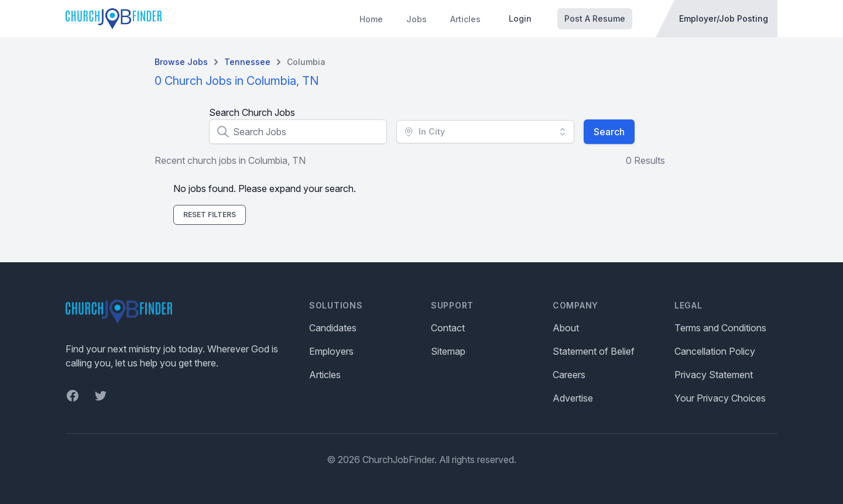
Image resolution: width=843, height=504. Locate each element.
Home (371, 19)
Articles (465, 19)
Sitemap (448, 351)
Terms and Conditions (720, 328)
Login (520, 18)
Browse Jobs (181, 62)
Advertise (573, 398)
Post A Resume (595, 18)
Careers (569, 375)
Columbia (306, 62)
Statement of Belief (594, 351)
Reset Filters (210, 215)
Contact (448, 328)
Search (609, 132)
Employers (331, 351)
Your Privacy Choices (720, 398)
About (566, 328)
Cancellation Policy (715, 351)
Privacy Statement (714, 375)
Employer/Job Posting (724, 18)
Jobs (417, 19)
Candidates (333, 328)
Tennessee (247, 62)
